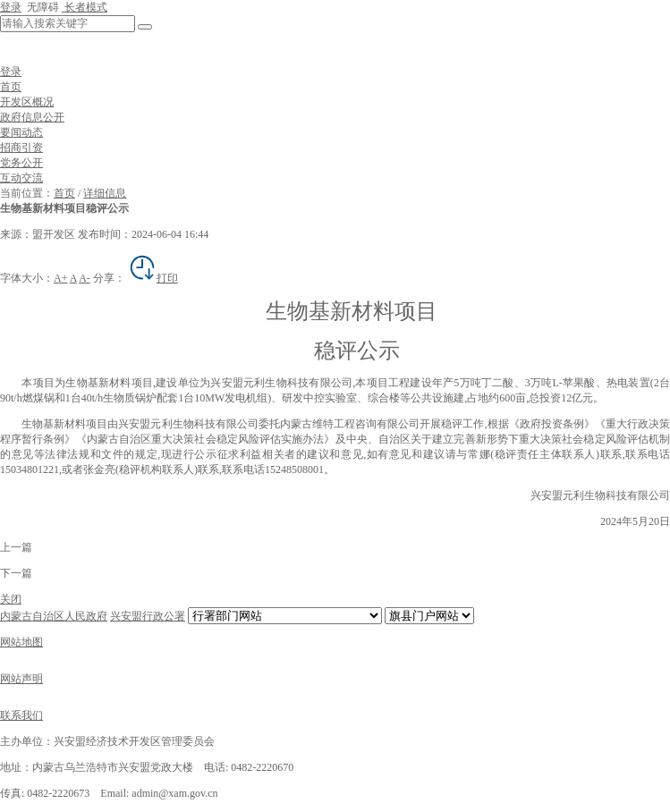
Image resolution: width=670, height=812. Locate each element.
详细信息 (105, 193)
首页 (11, 87)
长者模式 (85, 7)
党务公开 (21, 163)
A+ (60, 278)
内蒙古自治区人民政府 (54, 616)
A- (85, 278)
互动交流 (21, 178)
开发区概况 (27, 102)
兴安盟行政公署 (148, 616)
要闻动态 (21, 132)
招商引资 (21, 148)
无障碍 (42, 7)
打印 (153, 278)
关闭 (11, 599)
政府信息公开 (32, 117)
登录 (11, 7)
